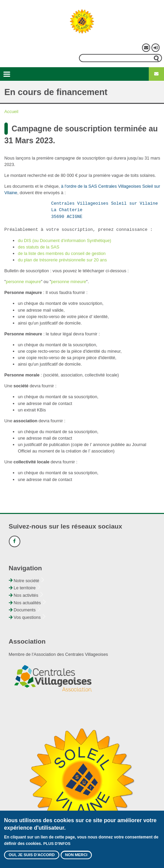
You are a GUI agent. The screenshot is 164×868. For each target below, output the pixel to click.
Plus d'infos (57, 847)
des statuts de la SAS (39, 247)
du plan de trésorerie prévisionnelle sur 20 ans (63, 260)
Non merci (76, 858)
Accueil (11, 112)
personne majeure (23, 282)
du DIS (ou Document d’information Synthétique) (65, 241)
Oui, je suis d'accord (32, 858)
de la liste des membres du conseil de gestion (62, 253)
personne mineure (69, 282)
